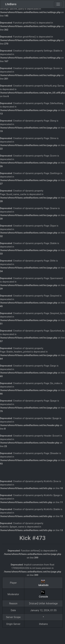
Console (43, 597)
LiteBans (11, 4)
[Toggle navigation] (58, 4)
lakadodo (43, 585)
